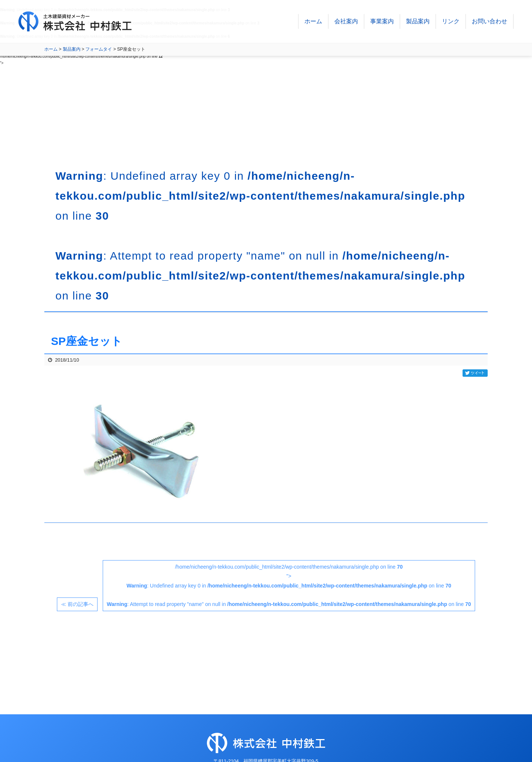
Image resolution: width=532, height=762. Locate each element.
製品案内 (418, 22)
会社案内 (346, 22)
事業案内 (382, 22)
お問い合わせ (490, 22)
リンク (451, 22)
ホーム (313, 22)
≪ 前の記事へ (77, 604)
